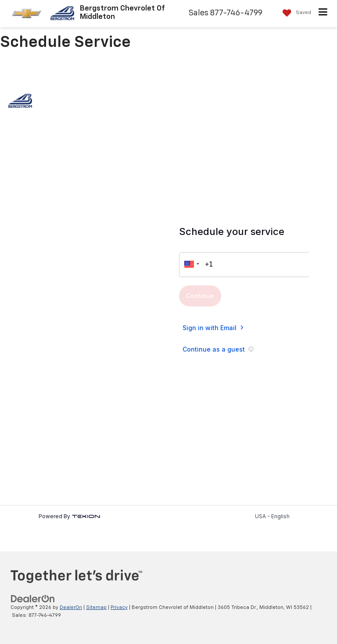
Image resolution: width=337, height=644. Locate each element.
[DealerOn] (33, 599)
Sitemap (96, 607)
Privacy (119, 607)
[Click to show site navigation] (323, 14)
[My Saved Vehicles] (295, 13)
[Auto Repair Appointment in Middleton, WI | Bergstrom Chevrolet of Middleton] (168, 313)
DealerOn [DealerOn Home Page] (71, 607)
